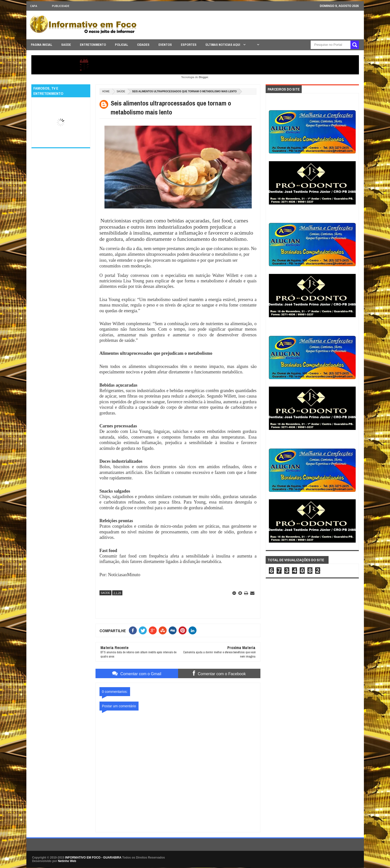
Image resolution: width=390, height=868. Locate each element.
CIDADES (143, 45)
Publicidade (61, 6)
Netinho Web (67, 861)
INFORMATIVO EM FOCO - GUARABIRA (93, 858)
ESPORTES (189, 45)
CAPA (34, 6)
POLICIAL (122, 45)
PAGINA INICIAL (42, 45)
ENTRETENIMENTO (93, 45)
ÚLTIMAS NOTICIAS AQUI (223, 45)
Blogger (203, 77)
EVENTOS (165, 45)
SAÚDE (66, 45)
